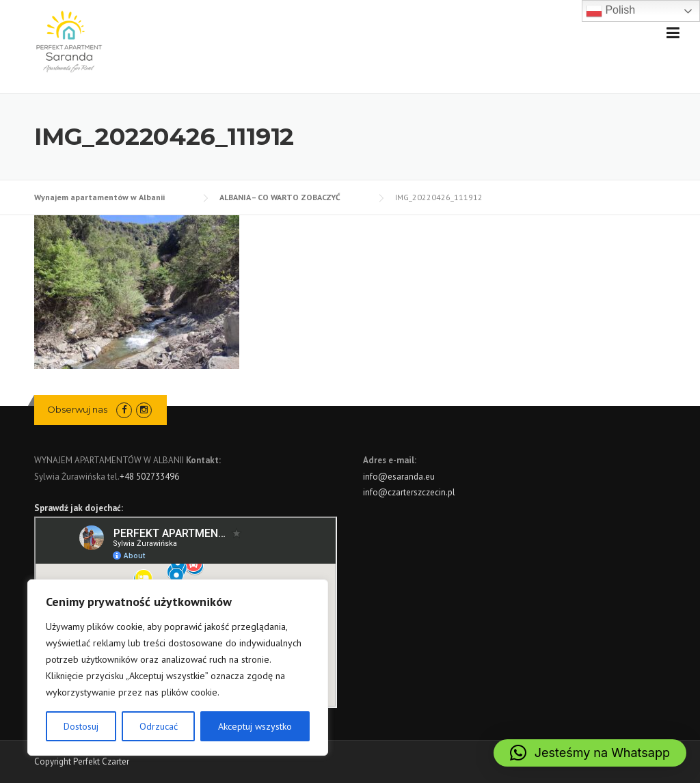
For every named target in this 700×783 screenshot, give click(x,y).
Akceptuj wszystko (255, 726)
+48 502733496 (149, 477)
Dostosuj (81, 726)
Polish (610, 11)
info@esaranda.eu (399, 477)
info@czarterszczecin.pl (409, 492)
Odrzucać (159, 726)
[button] (590, 753)
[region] (178, 668)
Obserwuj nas (77, 409)
